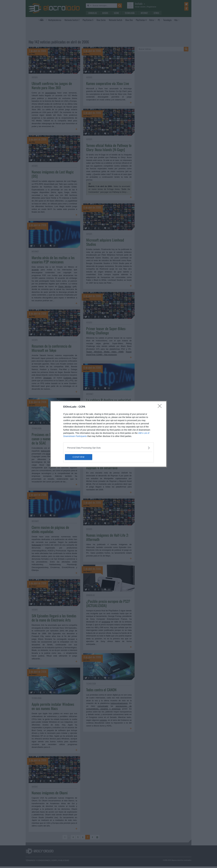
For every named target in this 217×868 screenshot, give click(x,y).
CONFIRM (79, 457)
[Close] (161, 407)
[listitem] (108, 448)
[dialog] (108, 434)
